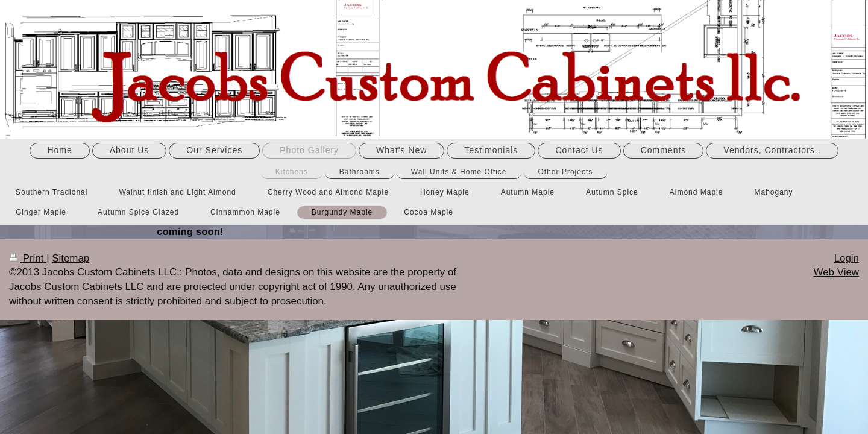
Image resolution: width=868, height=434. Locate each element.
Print (28, 258)
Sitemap (71, 258)
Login (847, 258)
